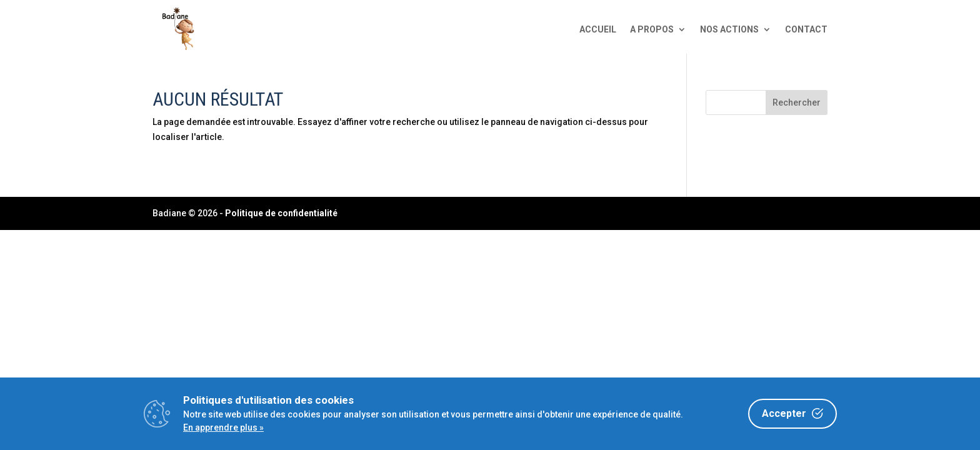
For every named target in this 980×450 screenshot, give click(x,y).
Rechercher (797, 102)
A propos (652, 29)
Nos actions (729, 29)
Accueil (598, 29)
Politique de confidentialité (281, 213)
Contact (806, 29)
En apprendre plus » (223, 427)
